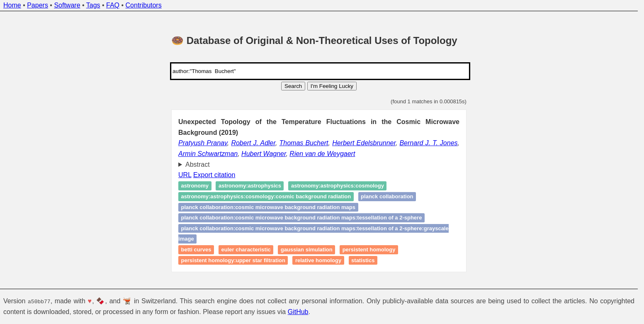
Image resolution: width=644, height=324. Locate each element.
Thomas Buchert (304, 143)
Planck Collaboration (387, 196)
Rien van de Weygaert (322, 154)
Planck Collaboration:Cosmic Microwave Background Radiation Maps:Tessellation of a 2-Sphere (302, 218)
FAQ (113, 5)
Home (12, 5)
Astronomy (195, 186)
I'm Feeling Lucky (332, 86)
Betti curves (196, 250)
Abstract (198, 164)
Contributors (144, 5)
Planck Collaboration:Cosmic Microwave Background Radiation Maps (268, 207)
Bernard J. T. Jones (428, 143)
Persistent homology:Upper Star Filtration (233, 260)
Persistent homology (369, 250)
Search (293, 86)
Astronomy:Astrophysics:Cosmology (338, 186)
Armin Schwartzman (208, 154)
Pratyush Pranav (203, 143)
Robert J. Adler (253, 143)
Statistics (363, 260)
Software (67, 5)
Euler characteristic (246, 250)
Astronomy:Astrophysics (250, 186)
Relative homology (318, 260)
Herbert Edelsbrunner (364, 143)
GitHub (298, 312)
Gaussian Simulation (307, 250)
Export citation (214, 175)
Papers (38, 5)
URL (185, 175)
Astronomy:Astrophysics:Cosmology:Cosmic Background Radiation (266, 196)
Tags (93, 5)
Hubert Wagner (264, 154)
